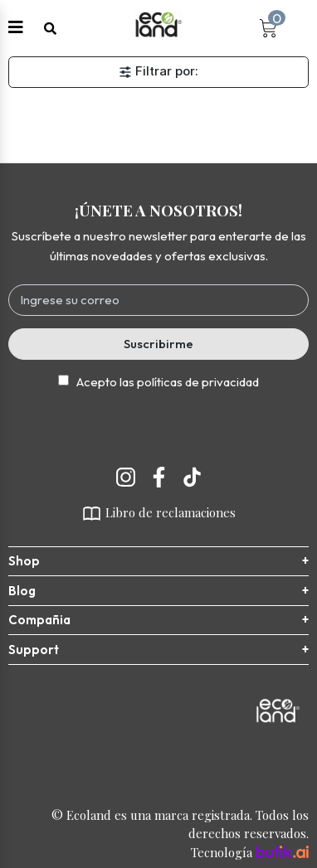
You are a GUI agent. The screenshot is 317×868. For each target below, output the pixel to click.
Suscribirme (158, 344)
